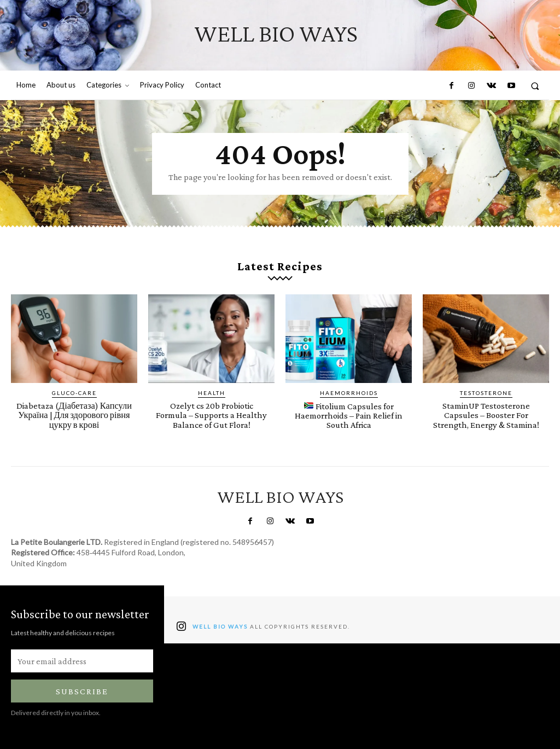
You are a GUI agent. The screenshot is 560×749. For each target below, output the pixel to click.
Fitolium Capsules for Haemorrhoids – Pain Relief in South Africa (349, 416)
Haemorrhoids (349, 393)
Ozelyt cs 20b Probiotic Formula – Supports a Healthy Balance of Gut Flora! (211, 415)
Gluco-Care (74, 393)
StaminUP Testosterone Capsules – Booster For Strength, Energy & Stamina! (486, 415)
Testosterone (486, 393)
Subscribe (82, 691)
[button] (535, 86)
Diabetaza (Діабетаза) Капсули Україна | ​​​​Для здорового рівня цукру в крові (74, 415)
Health (212, 393)
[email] (82, 660)
